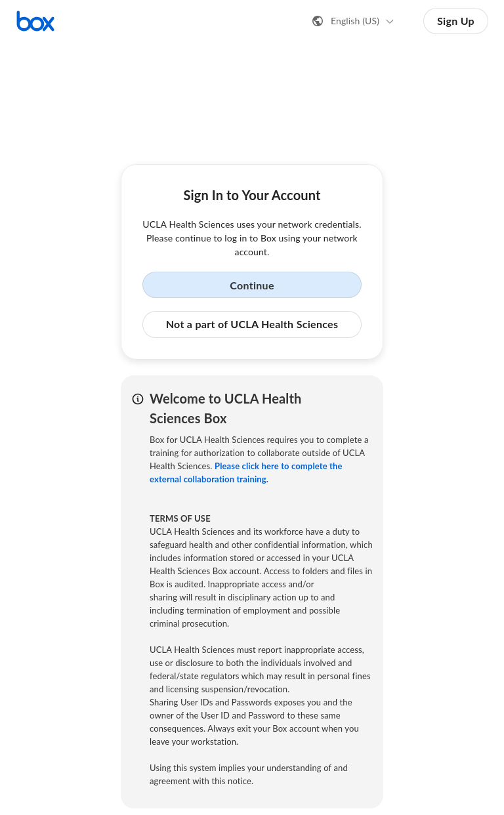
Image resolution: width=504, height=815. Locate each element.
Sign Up (456, 21)
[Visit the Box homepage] (35, 21)
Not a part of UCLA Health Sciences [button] (252, 324)
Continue (252, 285)
